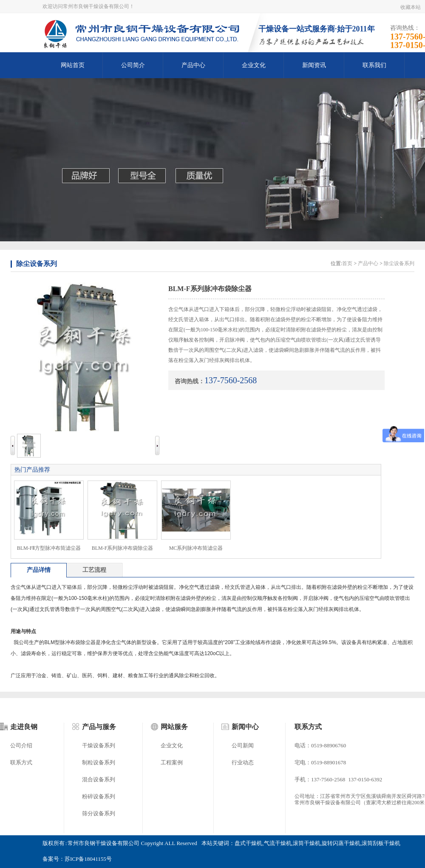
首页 (347, 263)
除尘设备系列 (37, 264)
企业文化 (254, 65)
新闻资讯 (314, 65)
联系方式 (21, 762)
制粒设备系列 (99, 762)
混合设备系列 (99, 779)
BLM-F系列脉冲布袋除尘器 (123, 548)
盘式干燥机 (248, 843)
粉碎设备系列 (99, 796)
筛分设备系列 (99, 813)
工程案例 (172, 762)
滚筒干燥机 (307, 843)
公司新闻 (243, 745)
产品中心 (193, 65)
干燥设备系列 (99, 745)
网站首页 (73, 65)
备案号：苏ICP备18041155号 (77, 859)
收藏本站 (411, 7)
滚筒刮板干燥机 (381, 843)
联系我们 (374, 65)
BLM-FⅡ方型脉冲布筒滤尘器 (49, 548)
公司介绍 (21, 745)
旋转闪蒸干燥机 (341, 843)
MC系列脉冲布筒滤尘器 (196, 548)
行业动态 (243, 762)
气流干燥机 (278, 843)
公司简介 (133, 65)
